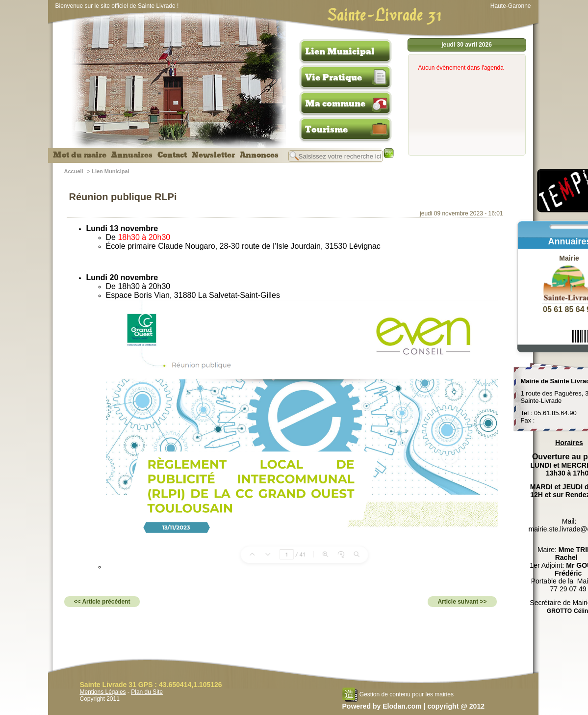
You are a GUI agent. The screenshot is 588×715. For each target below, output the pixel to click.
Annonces (259, 155)
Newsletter (213, 155)
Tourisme (326, 130)
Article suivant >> (462, 602)
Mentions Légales (103, 692)
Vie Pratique (333, 78)
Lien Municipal (340, 52)
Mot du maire (80, 155)
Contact (172, 155)
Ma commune (335, 104)
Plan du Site (147, 692)
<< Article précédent (102, 602)
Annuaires (132, 155)
